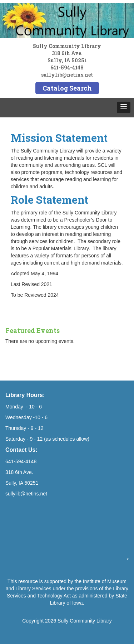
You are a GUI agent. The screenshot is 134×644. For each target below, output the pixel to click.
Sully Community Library (85, 621)
